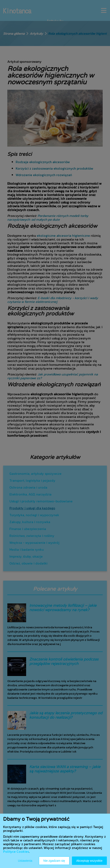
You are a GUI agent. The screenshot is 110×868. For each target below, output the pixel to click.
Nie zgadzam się (54, 861)
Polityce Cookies (16, 851)
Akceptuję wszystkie (89, 861)
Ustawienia (25, 861)
